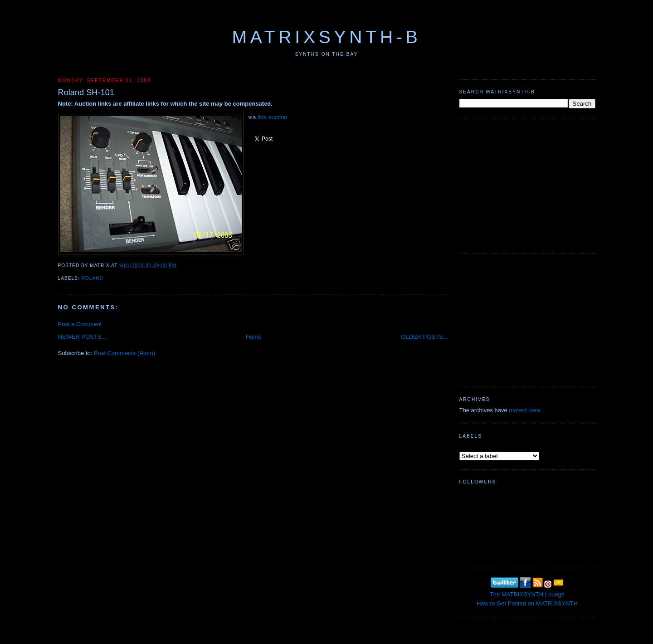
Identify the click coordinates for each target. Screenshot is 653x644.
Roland (93, 278)
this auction (273, 117)
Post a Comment (80, 324)
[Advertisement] (527, 185)
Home (254, 337)
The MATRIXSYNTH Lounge (527, 594)
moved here (524, 410)
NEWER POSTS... (82, 337)
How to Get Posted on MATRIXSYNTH (527, 603)
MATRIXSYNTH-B (326, 37)
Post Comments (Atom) (124, 353)
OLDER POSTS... (424, 337)
